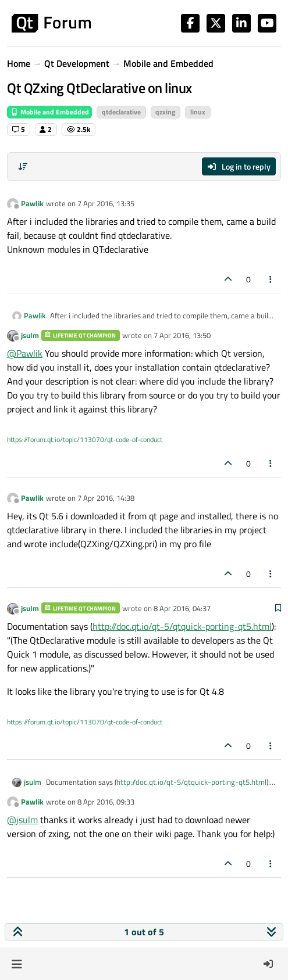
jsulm (30, 335)
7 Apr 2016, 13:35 (106, 203)
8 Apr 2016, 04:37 (182, 608)
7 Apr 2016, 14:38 (106, 498)
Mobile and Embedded (49, 112)
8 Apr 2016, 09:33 (106, 802)
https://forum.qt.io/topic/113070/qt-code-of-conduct (85, 439)
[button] (17, 964)
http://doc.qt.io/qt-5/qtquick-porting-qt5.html (182, 626)
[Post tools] (271, 279)
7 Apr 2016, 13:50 (182, 335)
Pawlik (32, 203)
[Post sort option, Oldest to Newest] (23, 167)
